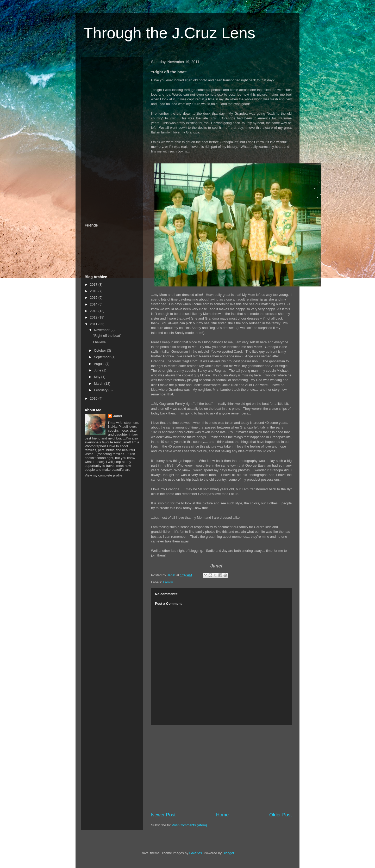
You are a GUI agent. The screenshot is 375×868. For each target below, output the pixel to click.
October (101, 350)
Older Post (280, 815)
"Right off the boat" (107, 336)
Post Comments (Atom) (189, 825)
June (98, 370)
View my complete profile (103, 475)
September (103, 357)
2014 (94, 304)
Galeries (196, 853)
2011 (94, 324)
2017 (94, 285)
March (99, 384)
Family (168, 582)
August (100, 364)
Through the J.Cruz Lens (169, 33)
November (102, 330)
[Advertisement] (221, 768)
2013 (94, 311)
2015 (94, 298)
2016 (94, 291)
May (98, 377)
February (101, 390)
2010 (94, 398)
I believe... (101, 342)
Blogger (228, 853)
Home (223, 815)
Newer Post (163, 815)
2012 (94, 317)
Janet (118, 416)
